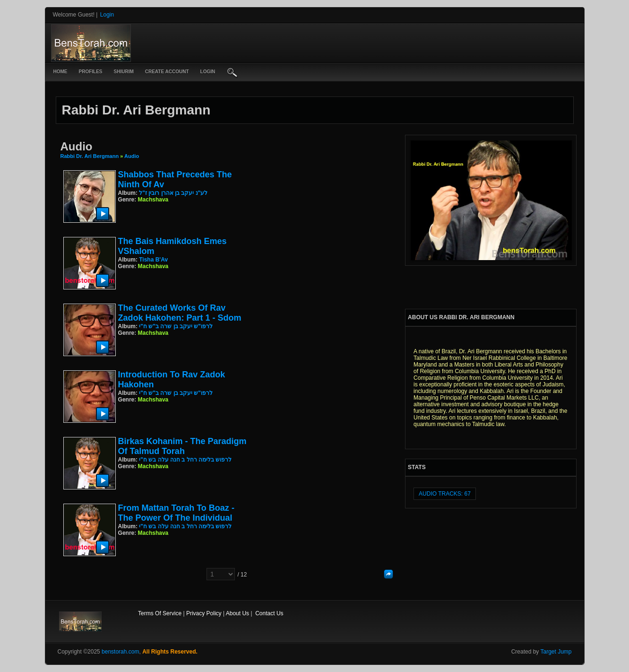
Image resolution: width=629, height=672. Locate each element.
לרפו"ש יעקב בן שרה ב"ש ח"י (176, 326)
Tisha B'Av (153, 260)
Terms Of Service (160, 613)
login (208, 72)
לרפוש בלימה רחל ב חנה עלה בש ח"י (185, 460)
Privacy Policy (204, 613)
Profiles (91, 72)
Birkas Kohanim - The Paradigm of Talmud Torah (182, 446)
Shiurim (124, 72)
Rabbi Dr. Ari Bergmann (90, 156)
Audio (132, 156)
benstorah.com (120, 652)
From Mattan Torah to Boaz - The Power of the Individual (176, 513)
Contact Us (269, 613)
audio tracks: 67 (445, 494)
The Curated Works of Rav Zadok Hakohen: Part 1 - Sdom (180, 313)
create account (167, 72)
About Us (237, 613)
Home (60, 72)
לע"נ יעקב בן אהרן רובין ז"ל (173, 193)
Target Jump (556, 652)
